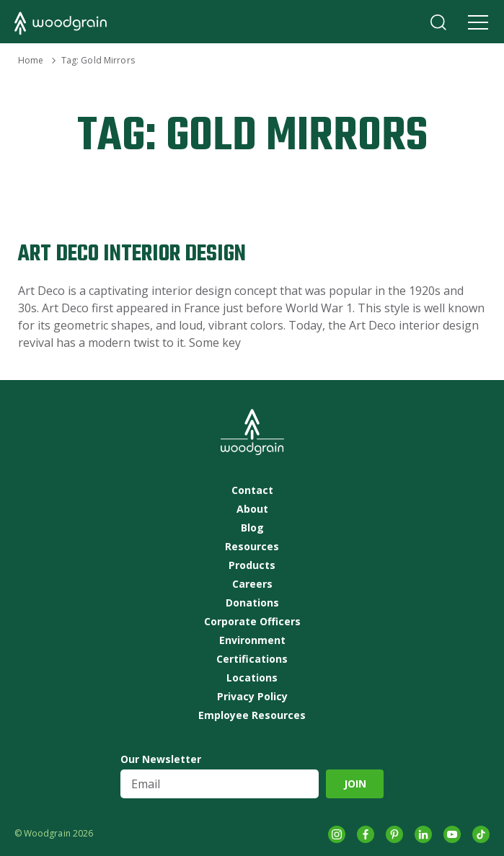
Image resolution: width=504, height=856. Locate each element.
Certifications (252, 659)
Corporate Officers (252, 622)
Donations (252, 603)
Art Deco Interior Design (132, 254)
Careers (252, 584)
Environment (252, 640)
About (252, 509)
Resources (252, 547)
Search (438, 22)
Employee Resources (252, 715)
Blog (252, 528)
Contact (252, 490)
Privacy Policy (252, 697)
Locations (252, 678)
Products (252, 565)
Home (31, 60)
